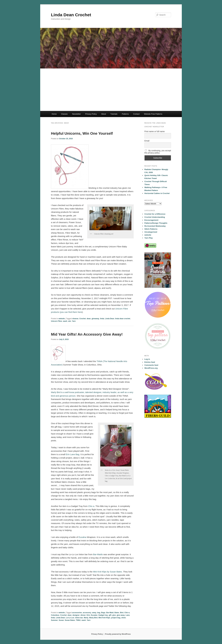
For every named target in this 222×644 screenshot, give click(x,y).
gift (110, 615)
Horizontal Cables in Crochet (157, 193)
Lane (128, 615)
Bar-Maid (110, 613)
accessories (77, 613)
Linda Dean (110, 319)
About (103, 114)
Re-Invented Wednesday (155, 226)
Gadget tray (103, 615)
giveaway (95, 319)
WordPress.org (151, 368)
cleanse (75, 319)
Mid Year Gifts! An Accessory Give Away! (87, 334)
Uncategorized (151, 232)
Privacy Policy (91, 114)
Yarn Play (149, 238)
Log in (147, 359)
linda (102, 319)
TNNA (78, 620)
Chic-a (91, 506)
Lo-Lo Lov (70, 618)
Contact (136, 114)
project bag (116, 618)
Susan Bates (70, 620)
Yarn (74, 321)
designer (76, 615)
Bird (122, 613)
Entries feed (150, 362)
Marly (86, 618)
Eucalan (94, 615)
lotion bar (79, 618)
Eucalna (82, 537)
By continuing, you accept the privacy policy (158, 152)
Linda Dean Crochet (71, 15)
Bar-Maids (98, 554)
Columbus (55, 615)
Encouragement (151, 220)
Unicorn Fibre (56, 321)
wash (65, 321)
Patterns (125, 114)
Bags (103, 613)
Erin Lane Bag (73, 454)
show (124, 618)
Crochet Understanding (155, 217)
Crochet (82, 319)
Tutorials (114, 114)
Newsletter (76, 114)
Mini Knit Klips (104, 618)
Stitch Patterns (151, 229)
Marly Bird (93, 618)
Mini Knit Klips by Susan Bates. (108, 572)
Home (54, 114)
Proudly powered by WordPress (118, 634)
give (114, 615)
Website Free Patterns (153, 114)
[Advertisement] (111, 90)
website (62, 319)
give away (121, 615)
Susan (61, 620)
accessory (87, 613)
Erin (88, 615)
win (70, 321)
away (94, 613)
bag (99, 613)
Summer (54, 620)
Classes (64, 114)
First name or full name (155, 131)
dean (89, 319)
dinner (83, 615)
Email (147, 141)
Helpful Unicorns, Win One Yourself (82, 133)
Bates (117, 613)
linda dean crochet (123, 319)
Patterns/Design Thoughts (156, 223)
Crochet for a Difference (155, 214)
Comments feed (151, 365)
